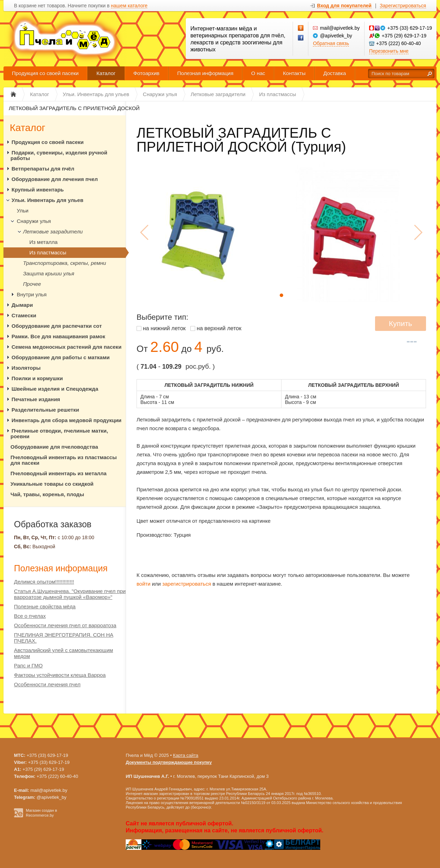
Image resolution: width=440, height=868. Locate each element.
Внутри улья (32, 294)
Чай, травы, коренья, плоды (47, 494)
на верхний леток (219, 328)
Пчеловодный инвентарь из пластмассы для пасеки (64, 460)
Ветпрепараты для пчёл (43, 169)
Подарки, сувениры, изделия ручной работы (59, 155)
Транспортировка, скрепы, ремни (65, 263)
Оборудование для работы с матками (61, 357)
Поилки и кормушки (37, 378)
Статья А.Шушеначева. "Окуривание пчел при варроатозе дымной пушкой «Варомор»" (70, 594)
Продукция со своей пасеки (45, 73)
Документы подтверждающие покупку (169, 762)
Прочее (32, 284)
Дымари (22, 305)
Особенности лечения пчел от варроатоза (65, 625)
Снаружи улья (34, 221)
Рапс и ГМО (28, 666)
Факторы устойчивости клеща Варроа (60, 675)
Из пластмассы (48, 252)
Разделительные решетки (45, 410)
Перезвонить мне (389, 51)
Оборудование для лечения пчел (55, 179)
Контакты (294, 73)
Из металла (43, 242)
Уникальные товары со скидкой (52, 484)
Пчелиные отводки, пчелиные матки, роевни (59, 433)
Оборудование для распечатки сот (57, 326)
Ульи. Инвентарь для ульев (47, 200)
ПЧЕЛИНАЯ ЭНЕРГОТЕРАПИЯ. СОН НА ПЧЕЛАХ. (64, 638)
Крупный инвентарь (38, 190)
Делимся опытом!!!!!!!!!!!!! (44, 582)
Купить (401, 323)
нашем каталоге (129, 6)
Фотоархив (146, 73)
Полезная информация (206, 73)
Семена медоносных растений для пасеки (67, 347)
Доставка (335, 73)
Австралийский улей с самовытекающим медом (64, 653)
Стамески (24, 315)
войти (144, 584)
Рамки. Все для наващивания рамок (58, 336)
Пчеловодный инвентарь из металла (58, 473)
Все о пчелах (30, 616)
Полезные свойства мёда (45, 606)
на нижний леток (164, 328)
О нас (258, 73)
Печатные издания (36, 399)
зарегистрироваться (187, 584)
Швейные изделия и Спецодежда (55, 389)
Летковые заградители (53, 232)
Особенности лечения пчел (47, 684)
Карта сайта (185, 755)
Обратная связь (331, 43)
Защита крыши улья (49, 273)
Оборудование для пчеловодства (54, 447)
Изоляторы (26, 368)
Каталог (106, 73)
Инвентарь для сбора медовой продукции (67, 420)
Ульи (23, 211)
